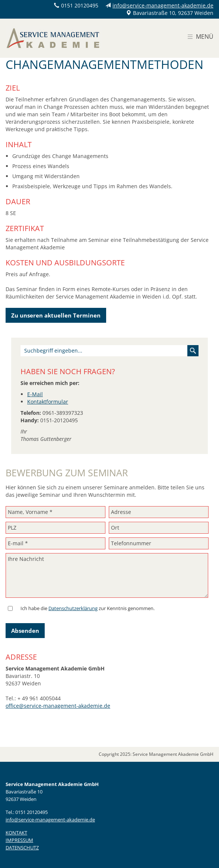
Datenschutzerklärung (73, 608)
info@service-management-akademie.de (163, 5)
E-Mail (35, 394)
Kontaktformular (48, 402)
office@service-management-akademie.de (58, 706)
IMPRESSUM (19, 840)
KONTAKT (16, 833)
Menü (205, 37)
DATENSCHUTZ (22, 848)
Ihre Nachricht (107, 575)
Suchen (193, 351)
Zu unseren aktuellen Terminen (56, 315)
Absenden (25, 631)
